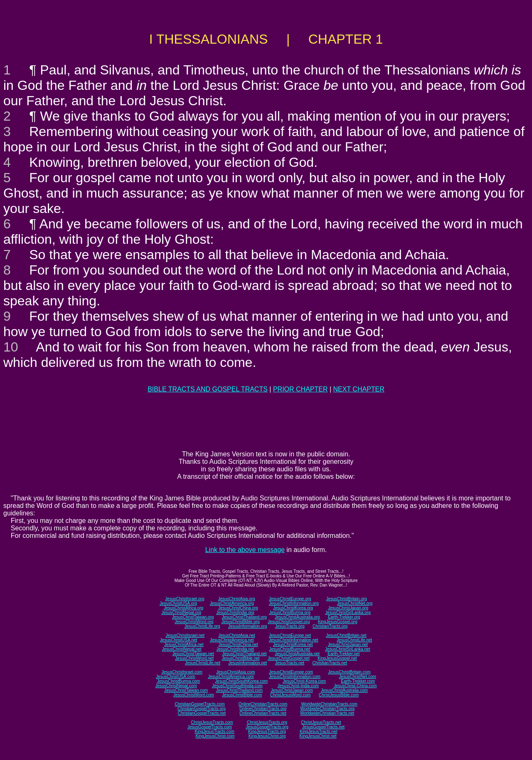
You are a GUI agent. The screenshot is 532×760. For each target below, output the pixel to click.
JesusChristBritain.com (349, 672)
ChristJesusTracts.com (212, 722)
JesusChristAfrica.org (183, 608)
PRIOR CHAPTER (300, 389)
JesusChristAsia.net (236, 635)
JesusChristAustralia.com (344, 690)
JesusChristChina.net (238, 645)
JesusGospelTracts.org (267, 727)
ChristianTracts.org (330, 626)
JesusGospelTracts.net (323, 727)
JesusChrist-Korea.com (304, 681)
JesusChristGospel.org (289, 622)
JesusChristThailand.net (244, 654)
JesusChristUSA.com (175, 677)
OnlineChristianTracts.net (263, 713)
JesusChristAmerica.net (232, 640)
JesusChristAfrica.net (184, 645)
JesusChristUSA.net (179, 640)
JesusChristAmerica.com (231, 677)
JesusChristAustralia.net (297, 654)
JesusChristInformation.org (294, 603)
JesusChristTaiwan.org (193, 617)
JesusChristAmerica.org (232, 603)
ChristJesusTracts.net (321, 722)
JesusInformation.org (248, 626)
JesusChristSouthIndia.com (237, 686)
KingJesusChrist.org (267, 736)
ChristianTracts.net (330, 663)
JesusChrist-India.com (298, 686)
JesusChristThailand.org (244, 617)
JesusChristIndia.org (235, 613)
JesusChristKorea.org (293, 608)
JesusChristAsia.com (235, 672)
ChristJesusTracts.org (267, 722)
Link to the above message (245, 550)
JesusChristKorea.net (293, 645)
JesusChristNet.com (357, 677)
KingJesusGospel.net (337, 658)
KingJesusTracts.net (318, 732)
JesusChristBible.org (241, 622)
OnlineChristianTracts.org (263, 709)
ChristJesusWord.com (291, 695)
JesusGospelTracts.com (210, 727)
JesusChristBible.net (240, 658)
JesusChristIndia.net (235, 649)
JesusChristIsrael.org (185, 599)
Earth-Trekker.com (358, 681)
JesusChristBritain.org (347, 599)
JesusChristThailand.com (239, 690)
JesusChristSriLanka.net (347, 649)
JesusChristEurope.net (290, 635)
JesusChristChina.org (238, 608)
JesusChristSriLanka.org (348, 613)
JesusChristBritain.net (346, 635)
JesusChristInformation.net (294, 640)
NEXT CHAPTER (359, 389)
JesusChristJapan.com (292, 690)
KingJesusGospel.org (338, 622)
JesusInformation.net (248, 663)
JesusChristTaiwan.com (186, 690)
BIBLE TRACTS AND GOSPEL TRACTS (208, 389)
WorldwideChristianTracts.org (327, 709)
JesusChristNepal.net (182, 649)
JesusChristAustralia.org (297, 617)
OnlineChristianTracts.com (263, 704)
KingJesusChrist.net (318, 736)
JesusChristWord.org (194, 622)
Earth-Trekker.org (344, 617)
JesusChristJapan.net (348, 645)
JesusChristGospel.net (289, 658)
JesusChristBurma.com (179, 681)
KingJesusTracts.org (267, 732)
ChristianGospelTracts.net (202, 713)
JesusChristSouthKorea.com (241, 681)
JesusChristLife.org (202, 626)
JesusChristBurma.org (290, 613)
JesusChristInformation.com (295, 677)
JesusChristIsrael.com (182, 672)
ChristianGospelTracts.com (199, 704)
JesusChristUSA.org (178, 603)
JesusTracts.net (290, 663)
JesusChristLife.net (354, 640)
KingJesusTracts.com (215, 732)
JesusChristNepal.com (176, 686)
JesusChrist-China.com (355, 686)
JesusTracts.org (290, 626)
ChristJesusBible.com (339, 695)
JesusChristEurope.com (291, 672)
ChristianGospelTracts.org (202, 709)
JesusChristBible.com (242, 695)
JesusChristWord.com (194, 695)
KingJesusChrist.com (215, 736)
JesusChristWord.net (194, 658)
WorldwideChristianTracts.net (327, 713)
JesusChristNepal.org (181, 613)
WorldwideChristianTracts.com (329, 704)
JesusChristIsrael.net (185, 635)
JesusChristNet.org (355, 603)
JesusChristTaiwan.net (193, 654)
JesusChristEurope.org (290, 599)
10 (11, 347)
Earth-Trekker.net (344, 654)
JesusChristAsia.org (237, 599)
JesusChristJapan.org (348, 608)
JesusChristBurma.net (290, 649)
